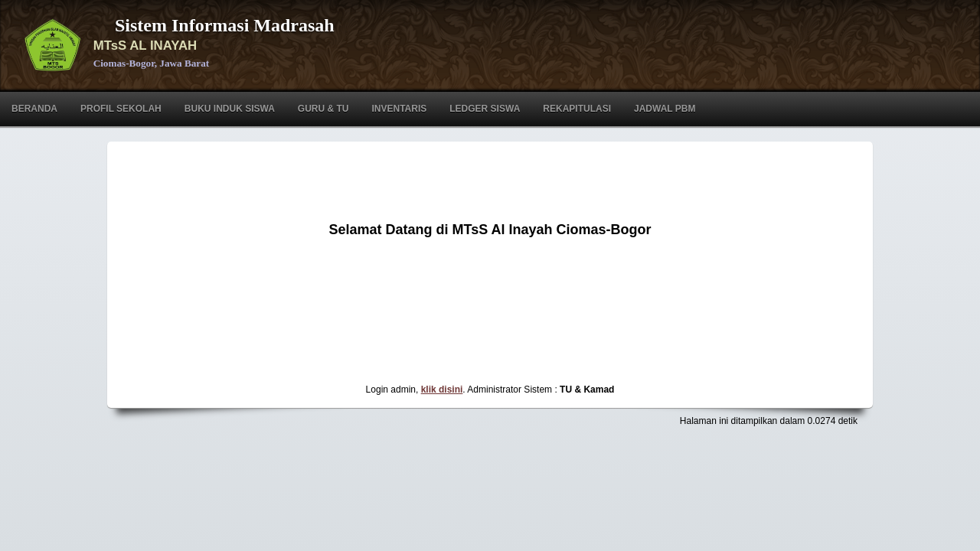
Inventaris (399, 109)
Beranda (34, 109)
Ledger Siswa (485, 109)
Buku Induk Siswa (230, 109)
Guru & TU (323, 109)
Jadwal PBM (665, 109)
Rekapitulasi (577, 109)
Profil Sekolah (121, 109)
